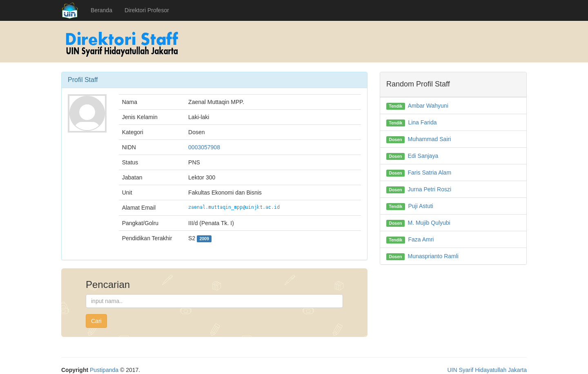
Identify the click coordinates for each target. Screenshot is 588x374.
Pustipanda (104, 370)
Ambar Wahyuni (428, 106)
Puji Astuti (420, 206)
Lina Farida (422, 122)
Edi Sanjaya (423, 156)
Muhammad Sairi (429, 139)
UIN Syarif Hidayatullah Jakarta (487, 370)
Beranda (101, 10)
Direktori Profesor (147, 10)
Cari (96, 321)
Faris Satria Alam (429, 173)
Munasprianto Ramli (433, 256)
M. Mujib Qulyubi (429, 223)
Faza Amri (421, 239)
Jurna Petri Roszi (429, 189)
